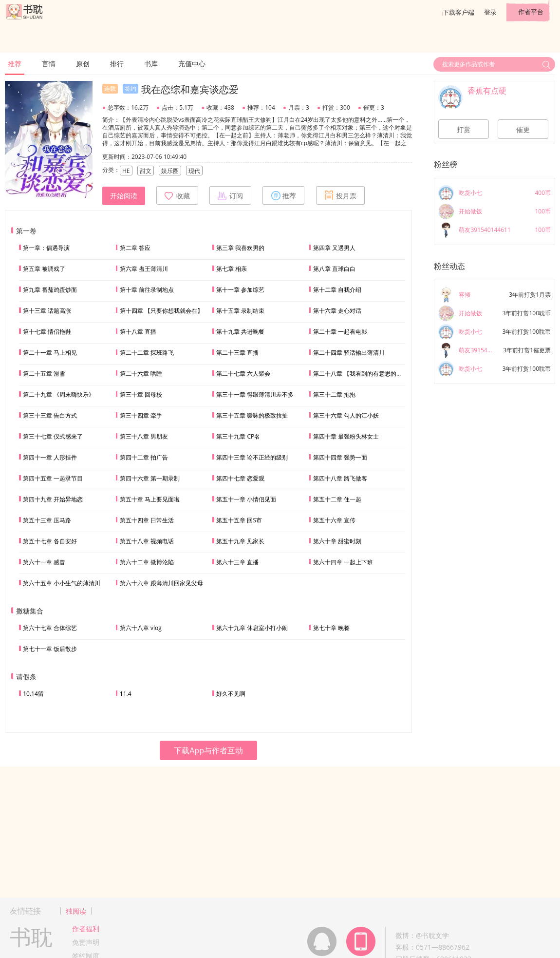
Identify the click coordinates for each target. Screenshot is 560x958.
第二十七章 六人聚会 (243, 374)
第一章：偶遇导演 (46, 248)
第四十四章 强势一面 (340, 457)
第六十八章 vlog (141, 628)
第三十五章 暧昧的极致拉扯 (252, 415)
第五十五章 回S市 (239, 520)
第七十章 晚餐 (331, 628)
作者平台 (531, 12)
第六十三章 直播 (237, 562)
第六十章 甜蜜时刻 (337, 541)
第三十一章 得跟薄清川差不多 (255, 394)
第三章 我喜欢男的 (240, 248)
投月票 (340, 195)
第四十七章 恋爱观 (240, 478)
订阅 (230, 195)
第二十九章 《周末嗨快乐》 (59, 394)
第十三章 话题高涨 (47, 311)
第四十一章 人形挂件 (50, 457)
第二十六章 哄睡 (141, 374)
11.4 (126, 694)
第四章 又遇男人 (334, 248)
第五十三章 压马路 (47, 520)
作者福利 (86, 929)
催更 (523, 130)
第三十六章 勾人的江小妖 (346, 415)
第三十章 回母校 (141, 394)
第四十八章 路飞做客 (340, 478)
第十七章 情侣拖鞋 (47, 332)
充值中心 (192, 64)
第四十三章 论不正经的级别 (252, 457)
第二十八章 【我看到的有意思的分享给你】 (369, 374)
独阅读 (76, 911)
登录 (490, 12)
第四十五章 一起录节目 (53, 478)
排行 (117, 64)
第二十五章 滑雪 (44, 374)
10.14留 (33, 694)
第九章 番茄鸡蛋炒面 (50, 290)
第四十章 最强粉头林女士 (346, 436)
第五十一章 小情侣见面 (246, 499)
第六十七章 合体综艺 (50, 628)
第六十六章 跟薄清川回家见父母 (161, 583)
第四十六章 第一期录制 (150, 478)
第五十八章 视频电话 (147, 541)
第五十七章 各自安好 (50, 541)
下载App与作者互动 (208, 750)
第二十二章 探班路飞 (147, 353)
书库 (151, 64)
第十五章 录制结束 (240, 311)
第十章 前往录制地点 (147, 290)
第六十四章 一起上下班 (343, 562)
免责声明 (86, 942)
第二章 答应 (135, 248)
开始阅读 (124, 196)
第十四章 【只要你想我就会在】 (161, 311)
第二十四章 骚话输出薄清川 (349, 353)
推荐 (15, 64)
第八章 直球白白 (334, 269)
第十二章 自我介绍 (337, 290)
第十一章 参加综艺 (240, 290)
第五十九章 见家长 (240, 541)
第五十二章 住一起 (337, 499)
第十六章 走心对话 (337, 311)
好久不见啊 (231, 694)
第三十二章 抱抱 (334, 394)
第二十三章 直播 (237, 353)
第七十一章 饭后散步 (50, 649)
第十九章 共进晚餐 (240, 332)
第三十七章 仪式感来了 (53, 436)
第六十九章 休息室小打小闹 (252, 628)
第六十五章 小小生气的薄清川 (62, 583)
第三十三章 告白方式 (50, 415)
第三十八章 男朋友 (144, 436)
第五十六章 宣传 (334, 520)
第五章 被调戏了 (44, 269)
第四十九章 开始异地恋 (53, 499)
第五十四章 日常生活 (147, 520)
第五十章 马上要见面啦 (150, 499)
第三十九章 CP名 (238, 436)
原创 (83, 64)
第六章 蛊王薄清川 (144, 269)
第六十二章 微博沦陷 (147, 562)
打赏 (464, 130)
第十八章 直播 (138, 332)
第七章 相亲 (232, 269)
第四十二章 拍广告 (144, 457)
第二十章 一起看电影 (340, 332)
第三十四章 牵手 (141, 415)
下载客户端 (458, 12)
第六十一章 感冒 (44, 562)
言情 (49, 64)
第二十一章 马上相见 (50, 353)
